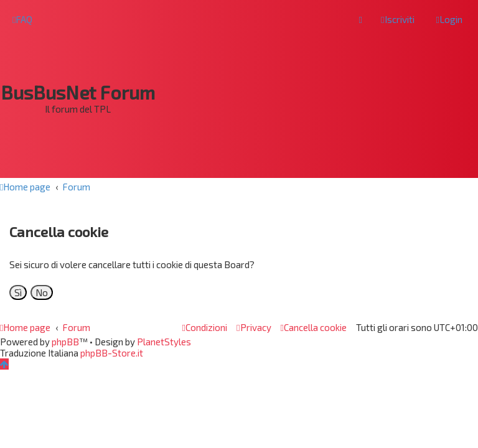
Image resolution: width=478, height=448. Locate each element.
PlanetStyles (164, 342)
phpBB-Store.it (112, 353)
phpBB (65, 342)
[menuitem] (22, 19)
